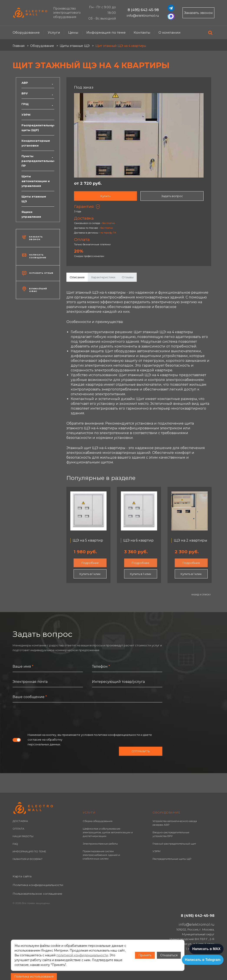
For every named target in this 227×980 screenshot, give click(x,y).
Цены (73, 32)
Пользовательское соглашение (37, 894)
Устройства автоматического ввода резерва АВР (175, 823)
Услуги (54, 32)
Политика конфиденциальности (38, 885)
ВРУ (38, 93)
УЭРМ (26, 115)
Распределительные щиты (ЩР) (38, 128)
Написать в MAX (206, 949)
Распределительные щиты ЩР (172, 859)
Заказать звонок (198, 13)
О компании (169, 32)
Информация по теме (106, 32)
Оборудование (26, 32)
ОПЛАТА (18, 829)
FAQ (15, 844)
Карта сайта (22, 876)
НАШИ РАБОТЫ (23, 836)
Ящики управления (31, 214)
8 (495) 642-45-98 (143, 10)
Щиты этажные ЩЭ (34, 199)
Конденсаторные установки (36, 143)
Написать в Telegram (203, 960)
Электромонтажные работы (100, 844)
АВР (38, 83)
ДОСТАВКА (20, 821)
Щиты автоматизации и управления (36, 181)
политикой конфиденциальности (82, 955)
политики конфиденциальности (117, 735)
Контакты (142, 32)
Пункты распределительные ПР (38, 161)
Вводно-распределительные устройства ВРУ (171, 834)
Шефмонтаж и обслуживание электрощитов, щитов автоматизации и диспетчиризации (108, 832)
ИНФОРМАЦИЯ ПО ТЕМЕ (29, 851)
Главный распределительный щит (174, 844)
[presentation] (46, 717)
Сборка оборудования (98, 821)
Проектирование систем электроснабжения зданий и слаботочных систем (101, 855)
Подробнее (90, 563)
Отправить (141, 751)
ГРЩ (38, 104)
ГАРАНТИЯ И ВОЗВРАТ (28, 859)
